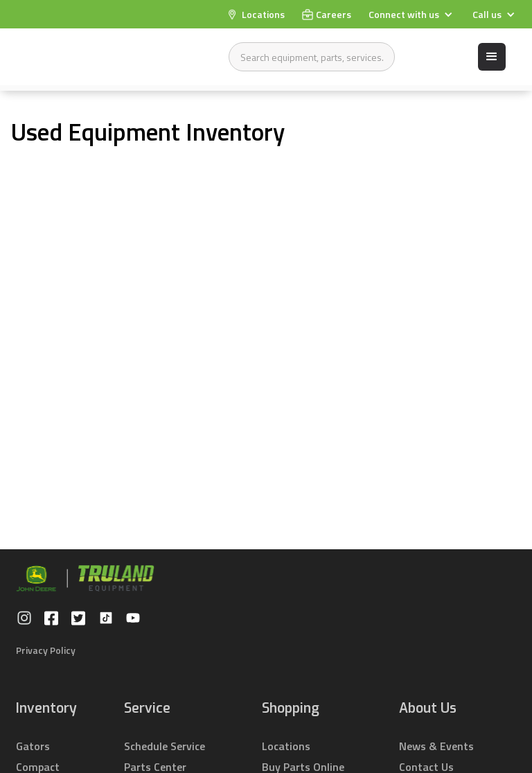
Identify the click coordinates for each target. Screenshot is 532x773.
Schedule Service (165, 746)
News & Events (436, 746)
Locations (286, 746)
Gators (33, 746)
